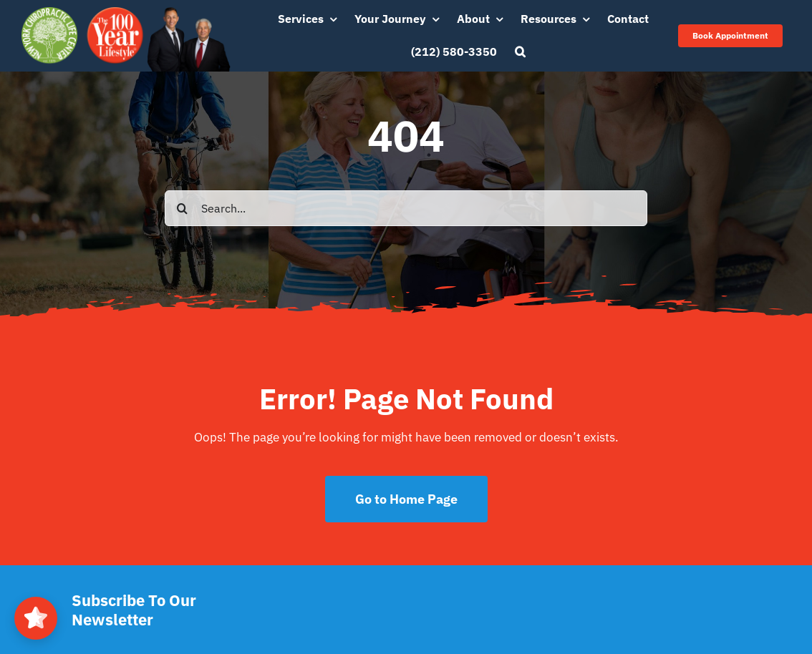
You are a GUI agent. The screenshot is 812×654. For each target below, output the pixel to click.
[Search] (183, 208)
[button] (520, 52)
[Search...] (406, 208)
